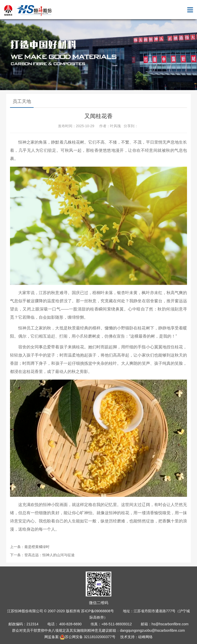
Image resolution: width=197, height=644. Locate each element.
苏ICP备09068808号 (97, 611)
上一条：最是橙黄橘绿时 (30, 547)
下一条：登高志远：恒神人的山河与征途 (42, 555)
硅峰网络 (145, 637)
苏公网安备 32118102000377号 (88, 637)
